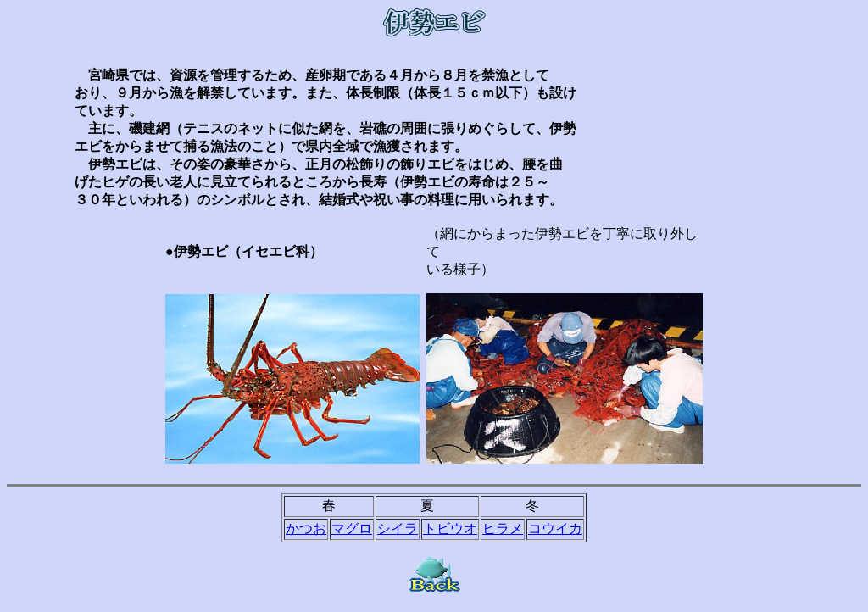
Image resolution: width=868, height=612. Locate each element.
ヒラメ (503, 529)
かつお (306, 529)
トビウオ (450, 529)
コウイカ (555, 529)
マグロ (352, 529)
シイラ (398, 529)
